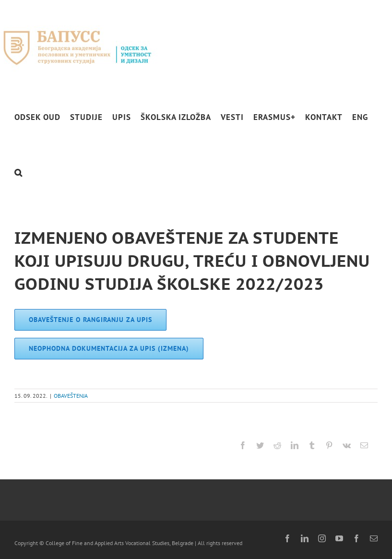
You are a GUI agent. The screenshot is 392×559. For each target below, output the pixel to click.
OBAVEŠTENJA (71, 396)
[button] (18, 172)
